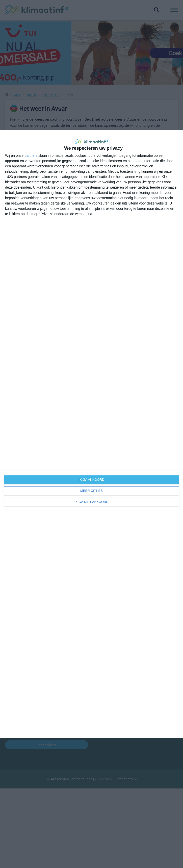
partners (31, 156)
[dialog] (92, 434)
